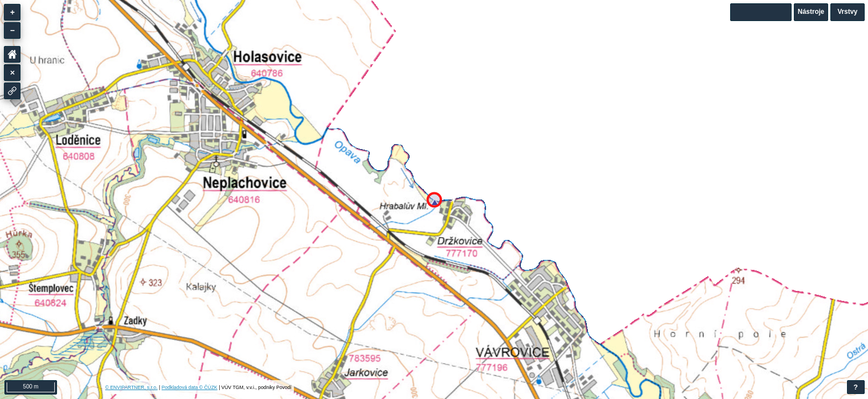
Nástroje (811, 12)
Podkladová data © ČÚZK (190, 387)
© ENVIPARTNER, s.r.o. (131, 387)
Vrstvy (848, 12)
